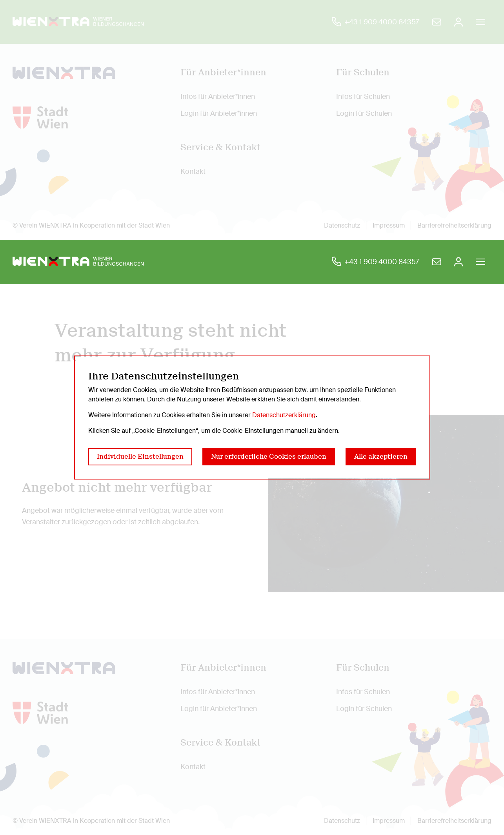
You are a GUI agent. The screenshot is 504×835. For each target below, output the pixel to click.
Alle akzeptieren (381, 457)
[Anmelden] (459, 262)
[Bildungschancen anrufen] (376, 262)
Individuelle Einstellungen (140, 457)
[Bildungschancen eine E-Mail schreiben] (437, 262)
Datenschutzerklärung (284, 415)
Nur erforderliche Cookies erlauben (269, 457)
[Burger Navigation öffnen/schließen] (480, 262)
